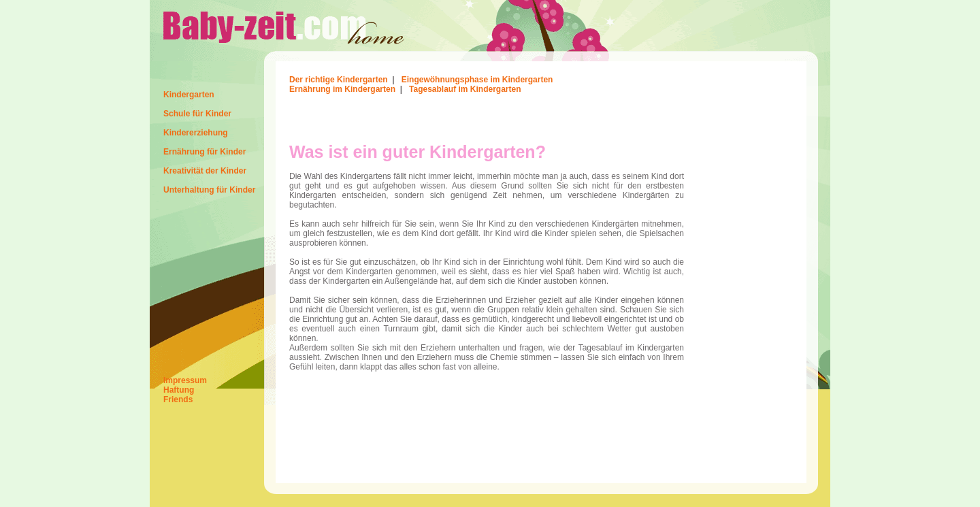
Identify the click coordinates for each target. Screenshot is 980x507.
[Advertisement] (448, 118)
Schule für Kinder (197, 114)
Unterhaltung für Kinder (209, 190)
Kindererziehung (196, 133)
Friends (178, 399)
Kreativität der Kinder (205, 171)
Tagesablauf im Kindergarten (465, 89)
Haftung (179, 390)
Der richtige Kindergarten (339, 80)
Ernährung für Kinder (205, 152)
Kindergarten (189, 95)
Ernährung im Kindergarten (342, 89)
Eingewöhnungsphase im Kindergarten (477, 80)
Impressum (185, 380)
